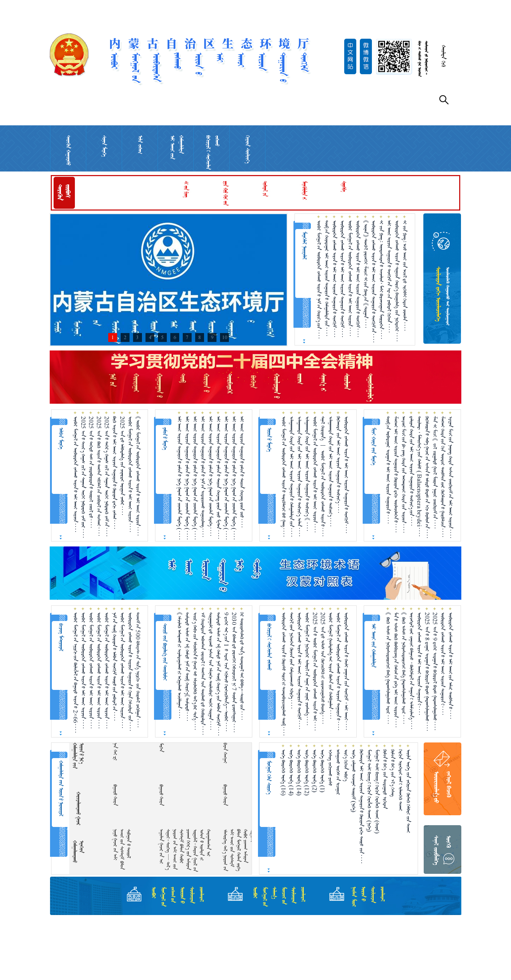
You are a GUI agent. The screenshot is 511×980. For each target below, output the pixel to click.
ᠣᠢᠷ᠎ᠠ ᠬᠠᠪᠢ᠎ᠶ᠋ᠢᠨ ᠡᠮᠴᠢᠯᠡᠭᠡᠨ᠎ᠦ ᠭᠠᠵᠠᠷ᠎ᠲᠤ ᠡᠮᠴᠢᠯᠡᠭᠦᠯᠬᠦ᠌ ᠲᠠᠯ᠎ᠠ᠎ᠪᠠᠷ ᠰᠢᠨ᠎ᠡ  (195, 671)
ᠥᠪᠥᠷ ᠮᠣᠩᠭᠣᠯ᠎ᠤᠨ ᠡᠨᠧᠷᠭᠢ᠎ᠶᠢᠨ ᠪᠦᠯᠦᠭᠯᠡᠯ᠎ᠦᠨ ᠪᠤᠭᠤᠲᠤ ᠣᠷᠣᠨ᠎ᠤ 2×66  (75, 672)
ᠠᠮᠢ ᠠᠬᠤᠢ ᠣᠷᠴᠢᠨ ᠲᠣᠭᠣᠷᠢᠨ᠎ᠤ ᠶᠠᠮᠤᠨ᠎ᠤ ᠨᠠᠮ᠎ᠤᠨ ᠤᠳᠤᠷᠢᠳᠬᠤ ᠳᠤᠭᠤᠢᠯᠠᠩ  (203, 477)
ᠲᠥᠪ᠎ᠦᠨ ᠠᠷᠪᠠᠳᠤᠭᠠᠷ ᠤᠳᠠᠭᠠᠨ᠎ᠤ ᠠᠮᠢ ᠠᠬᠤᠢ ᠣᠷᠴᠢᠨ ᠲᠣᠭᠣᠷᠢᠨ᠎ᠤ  (388, 470)
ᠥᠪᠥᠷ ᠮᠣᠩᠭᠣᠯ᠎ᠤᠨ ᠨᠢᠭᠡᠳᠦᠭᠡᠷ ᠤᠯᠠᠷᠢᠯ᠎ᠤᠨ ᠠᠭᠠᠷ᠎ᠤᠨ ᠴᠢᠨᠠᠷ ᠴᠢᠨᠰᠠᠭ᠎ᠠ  (307, 669)
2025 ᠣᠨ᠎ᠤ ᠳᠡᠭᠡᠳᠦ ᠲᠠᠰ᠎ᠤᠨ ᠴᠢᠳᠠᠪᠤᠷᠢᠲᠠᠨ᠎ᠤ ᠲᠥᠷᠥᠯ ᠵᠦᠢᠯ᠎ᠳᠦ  (91, 472)
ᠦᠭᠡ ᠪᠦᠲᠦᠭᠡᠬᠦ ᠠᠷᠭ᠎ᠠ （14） (291, 772)
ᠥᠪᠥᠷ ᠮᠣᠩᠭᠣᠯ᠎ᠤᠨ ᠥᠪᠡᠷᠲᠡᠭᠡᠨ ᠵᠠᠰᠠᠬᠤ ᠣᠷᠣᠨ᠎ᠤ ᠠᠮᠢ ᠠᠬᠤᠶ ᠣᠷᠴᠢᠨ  (315, 474)
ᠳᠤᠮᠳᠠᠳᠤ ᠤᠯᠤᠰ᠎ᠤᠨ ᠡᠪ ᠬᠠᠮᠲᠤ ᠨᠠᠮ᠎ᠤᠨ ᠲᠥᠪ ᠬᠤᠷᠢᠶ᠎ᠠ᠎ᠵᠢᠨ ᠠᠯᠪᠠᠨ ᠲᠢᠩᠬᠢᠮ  (218, 674)
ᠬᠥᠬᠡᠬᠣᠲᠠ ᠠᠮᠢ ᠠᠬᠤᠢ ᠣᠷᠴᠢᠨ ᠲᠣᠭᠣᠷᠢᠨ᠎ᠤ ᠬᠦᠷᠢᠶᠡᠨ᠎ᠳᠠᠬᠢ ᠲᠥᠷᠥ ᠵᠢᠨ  (361, 806)
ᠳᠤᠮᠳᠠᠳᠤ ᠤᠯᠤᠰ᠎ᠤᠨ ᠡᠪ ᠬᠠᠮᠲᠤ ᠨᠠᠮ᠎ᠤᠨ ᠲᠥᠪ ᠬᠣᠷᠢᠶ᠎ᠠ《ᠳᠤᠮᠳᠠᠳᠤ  (187, 666)
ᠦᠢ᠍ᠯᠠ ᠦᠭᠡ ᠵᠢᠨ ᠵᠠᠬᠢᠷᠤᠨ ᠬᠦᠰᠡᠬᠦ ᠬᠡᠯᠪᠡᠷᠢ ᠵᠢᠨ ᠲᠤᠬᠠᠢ (408, 791)
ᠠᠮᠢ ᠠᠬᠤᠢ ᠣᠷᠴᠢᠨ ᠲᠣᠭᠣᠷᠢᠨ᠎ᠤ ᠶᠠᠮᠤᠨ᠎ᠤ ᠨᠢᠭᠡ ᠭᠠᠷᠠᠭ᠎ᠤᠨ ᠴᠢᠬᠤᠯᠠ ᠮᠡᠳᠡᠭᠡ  (211, 476)
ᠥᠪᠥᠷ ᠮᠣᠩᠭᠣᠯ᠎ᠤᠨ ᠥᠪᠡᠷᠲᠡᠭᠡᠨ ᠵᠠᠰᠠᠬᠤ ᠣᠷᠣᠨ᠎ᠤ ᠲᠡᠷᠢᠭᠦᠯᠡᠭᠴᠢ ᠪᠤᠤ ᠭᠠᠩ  (284, 476)
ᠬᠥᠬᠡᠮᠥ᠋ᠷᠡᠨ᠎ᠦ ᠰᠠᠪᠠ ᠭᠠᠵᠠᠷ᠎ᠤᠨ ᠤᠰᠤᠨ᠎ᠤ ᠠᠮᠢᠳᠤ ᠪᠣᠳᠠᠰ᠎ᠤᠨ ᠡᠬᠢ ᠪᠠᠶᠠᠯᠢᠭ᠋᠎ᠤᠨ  (427, 477)
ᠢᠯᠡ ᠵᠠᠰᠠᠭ (140, 145)
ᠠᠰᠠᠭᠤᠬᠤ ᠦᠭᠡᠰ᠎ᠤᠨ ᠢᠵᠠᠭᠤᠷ (338, 772)
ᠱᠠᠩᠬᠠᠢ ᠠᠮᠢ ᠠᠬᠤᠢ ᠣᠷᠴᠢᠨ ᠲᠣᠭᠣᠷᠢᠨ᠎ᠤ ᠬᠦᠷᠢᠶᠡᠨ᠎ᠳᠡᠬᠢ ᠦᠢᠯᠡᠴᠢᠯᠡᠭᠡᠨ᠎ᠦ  (396, 474)
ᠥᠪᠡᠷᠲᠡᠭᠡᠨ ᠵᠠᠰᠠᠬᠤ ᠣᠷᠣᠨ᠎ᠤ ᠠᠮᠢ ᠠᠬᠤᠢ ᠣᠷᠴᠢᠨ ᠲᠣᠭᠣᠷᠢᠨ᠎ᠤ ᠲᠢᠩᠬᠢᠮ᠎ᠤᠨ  (373, 281)
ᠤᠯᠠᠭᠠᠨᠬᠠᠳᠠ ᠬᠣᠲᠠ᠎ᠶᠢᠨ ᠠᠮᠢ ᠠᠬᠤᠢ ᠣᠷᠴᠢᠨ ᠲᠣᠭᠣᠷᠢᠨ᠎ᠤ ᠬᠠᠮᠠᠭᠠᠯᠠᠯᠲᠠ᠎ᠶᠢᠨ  (292, 476)
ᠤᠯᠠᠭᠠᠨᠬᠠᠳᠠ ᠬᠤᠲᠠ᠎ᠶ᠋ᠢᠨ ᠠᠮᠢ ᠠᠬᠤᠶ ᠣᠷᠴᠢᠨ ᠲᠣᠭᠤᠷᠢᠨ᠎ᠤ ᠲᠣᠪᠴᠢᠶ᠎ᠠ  (331, 471)
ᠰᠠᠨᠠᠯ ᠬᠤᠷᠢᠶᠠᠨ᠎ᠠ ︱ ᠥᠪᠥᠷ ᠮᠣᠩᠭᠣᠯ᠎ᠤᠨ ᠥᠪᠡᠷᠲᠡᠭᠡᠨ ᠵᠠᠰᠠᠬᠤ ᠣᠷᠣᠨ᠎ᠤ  (323, 476)
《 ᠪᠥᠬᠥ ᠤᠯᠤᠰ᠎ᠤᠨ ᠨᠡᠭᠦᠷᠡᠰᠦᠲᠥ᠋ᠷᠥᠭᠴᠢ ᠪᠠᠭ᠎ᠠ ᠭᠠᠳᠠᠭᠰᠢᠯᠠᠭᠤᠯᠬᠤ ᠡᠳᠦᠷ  (388, 668)
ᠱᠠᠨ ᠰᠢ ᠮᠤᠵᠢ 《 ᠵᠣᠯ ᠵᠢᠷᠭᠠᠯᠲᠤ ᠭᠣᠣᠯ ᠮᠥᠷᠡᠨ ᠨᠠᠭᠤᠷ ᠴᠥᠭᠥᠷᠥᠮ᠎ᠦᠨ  (435, 472)
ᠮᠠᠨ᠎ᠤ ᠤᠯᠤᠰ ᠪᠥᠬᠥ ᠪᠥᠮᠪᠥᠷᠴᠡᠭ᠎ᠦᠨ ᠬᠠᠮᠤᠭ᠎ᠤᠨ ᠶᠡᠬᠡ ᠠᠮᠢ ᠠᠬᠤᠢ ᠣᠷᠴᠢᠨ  (396, 670)
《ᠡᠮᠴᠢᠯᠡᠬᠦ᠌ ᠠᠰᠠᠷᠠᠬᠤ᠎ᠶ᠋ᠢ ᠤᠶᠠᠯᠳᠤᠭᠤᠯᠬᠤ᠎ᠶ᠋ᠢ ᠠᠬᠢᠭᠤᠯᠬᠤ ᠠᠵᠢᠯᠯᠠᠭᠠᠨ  (179, 665)
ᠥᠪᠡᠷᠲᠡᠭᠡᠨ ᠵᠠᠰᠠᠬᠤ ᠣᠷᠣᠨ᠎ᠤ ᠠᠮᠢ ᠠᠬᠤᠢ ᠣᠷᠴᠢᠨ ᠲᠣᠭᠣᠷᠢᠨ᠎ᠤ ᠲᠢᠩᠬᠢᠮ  (334, 279)
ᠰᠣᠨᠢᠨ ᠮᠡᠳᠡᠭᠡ (104, 146)
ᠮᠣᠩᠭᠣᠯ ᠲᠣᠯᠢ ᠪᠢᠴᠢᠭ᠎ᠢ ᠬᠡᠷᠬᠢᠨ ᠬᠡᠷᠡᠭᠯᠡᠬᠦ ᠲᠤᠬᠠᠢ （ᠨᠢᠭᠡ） (369, 791)
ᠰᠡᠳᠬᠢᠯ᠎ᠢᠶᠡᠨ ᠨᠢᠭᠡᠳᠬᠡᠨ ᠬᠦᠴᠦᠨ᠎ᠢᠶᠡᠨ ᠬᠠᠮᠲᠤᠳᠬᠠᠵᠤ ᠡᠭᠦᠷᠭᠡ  (292, 660)
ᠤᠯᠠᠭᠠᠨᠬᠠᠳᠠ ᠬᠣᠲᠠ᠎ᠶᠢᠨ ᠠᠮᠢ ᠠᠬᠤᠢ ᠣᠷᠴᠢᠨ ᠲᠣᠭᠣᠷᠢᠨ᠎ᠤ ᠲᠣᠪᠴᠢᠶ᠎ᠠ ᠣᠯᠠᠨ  (299, 476)
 (167, 747)
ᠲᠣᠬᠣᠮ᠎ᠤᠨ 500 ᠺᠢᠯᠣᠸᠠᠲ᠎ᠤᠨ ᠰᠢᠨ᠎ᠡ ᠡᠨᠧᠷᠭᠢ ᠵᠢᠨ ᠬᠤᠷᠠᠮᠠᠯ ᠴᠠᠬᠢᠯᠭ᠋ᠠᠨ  (138, 670)
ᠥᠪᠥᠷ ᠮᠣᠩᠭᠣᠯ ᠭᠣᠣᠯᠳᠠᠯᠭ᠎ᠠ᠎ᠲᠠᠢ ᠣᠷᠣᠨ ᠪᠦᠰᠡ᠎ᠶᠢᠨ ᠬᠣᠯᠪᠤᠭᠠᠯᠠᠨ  (331, 665)
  (230, 753)
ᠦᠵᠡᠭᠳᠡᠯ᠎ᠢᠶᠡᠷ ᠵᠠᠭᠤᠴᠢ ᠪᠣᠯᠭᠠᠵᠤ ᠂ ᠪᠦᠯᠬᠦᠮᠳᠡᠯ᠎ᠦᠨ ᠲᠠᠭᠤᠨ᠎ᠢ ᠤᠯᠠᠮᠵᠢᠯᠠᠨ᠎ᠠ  (411, 671)
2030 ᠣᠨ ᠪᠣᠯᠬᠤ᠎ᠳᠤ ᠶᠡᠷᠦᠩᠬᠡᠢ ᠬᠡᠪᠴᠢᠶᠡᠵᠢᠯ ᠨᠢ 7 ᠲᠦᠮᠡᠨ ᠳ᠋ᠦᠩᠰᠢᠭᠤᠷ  (234, 672)
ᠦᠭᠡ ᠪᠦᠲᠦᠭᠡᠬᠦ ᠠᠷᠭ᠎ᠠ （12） (307, 772)
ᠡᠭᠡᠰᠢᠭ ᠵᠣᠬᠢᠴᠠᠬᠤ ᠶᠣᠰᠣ (330, 767)
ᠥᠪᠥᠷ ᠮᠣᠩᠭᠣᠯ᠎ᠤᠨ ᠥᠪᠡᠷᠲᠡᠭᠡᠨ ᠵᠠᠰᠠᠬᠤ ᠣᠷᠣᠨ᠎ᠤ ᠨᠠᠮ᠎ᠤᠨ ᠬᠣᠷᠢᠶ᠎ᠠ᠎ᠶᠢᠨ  (319, 279)
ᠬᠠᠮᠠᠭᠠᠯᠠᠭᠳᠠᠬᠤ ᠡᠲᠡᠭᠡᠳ (78, 852)
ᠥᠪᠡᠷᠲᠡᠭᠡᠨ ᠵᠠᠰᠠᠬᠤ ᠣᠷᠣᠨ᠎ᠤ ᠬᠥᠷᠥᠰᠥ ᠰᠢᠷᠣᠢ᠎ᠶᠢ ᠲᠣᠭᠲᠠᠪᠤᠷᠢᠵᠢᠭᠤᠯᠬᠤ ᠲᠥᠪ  (284, 674)
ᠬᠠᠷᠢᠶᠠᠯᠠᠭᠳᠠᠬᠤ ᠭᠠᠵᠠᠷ (78, 808)
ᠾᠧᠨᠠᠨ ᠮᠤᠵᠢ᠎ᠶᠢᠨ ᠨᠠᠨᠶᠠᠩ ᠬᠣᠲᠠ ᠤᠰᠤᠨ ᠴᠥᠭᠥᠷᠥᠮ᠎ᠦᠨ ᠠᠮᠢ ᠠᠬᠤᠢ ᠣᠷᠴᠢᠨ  (450, 477)
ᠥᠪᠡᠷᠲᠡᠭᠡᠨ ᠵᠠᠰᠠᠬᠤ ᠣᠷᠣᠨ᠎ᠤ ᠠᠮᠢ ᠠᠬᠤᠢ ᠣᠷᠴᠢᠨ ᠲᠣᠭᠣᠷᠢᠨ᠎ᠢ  (419, 663)
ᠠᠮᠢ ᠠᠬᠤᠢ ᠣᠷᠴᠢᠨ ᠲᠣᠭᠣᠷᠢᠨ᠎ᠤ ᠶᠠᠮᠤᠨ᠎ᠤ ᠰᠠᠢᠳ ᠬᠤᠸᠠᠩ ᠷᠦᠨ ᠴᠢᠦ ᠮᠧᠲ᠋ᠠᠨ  (218, 477)
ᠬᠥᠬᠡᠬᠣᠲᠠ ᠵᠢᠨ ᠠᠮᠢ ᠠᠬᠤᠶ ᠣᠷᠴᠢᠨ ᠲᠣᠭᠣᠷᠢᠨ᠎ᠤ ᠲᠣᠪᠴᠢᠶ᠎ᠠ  (338, 464)
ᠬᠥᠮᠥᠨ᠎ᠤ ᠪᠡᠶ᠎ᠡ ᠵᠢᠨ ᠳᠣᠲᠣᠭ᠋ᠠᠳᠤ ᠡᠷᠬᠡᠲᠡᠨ (385, 779)
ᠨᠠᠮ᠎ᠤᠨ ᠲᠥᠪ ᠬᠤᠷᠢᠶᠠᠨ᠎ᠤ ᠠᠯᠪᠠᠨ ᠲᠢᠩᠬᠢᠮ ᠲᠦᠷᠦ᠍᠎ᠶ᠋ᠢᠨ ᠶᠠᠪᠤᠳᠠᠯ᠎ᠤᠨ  (114, 666)
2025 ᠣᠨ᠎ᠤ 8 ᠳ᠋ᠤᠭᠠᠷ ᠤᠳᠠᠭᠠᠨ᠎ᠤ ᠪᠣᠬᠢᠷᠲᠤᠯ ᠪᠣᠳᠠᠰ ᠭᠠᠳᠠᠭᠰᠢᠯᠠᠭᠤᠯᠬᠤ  (427, 671)
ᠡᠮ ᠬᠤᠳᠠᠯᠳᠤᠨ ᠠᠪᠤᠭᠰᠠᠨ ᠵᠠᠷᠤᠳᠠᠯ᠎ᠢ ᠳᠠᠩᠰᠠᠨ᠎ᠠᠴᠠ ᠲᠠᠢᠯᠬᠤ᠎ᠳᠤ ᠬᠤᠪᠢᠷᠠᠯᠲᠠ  (203, 673)
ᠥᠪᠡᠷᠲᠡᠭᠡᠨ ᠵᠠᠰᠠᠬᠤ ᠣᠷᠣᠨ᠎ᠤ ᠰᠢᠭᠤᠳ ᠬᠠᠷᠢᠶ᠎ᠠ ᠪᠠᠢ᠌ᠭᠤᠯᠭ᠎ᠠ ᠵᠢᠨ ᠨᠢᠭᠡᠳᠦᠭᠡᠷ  (397, 281)
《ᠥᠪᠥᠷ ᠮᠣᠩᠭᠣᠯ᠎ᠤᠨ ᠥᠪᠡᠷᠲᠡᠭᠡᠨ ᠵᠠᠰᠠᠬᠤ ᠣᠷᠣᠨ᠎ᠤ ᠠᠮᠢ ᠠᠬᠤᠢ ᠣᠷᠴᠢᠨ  (138, 476)
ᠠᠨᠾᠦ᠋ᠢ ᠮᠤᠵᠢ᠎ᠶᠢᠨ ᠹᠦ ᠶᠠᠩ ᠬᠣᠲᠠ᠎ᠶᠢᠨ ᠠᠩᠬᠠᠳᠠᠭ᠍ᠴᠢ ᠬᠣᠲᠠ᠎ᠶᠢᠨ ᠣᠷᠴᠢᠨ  (404, 474)
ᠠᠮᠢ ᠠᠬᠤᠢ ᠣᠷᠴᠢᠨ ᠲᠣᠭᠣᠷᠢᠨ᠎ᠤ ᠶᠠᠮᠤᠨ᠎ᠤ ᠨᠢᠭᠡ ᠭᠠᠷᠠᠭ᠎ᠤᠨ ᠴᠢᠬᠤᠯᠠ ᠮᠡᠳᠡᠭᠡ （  (179, 478)
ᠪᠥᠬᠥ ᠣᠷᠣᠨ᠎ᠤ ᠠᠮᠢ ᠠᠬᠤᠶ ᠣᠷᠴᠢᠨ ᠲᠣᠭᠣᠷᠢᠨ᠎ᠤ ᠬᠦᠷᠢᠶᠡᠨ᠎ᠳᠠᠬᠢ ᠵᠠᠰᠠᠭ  (114, 472)
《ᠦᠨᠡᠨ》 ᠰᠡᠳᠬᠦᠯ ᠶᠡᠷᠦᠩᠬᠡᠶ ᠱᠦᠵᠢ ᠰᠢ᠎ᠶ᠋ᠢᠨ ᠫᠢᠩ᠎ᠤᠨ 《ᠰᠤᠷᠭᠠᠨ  (366, 274)
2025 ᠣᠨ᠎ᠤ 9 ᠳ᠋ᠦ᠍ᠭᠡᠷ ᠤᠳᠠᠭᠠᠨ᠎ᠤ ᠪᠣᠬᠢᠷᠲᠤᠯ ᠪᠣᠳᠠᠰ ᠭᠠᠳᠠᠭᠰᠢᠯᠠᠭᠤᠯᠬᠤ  (435, 671)
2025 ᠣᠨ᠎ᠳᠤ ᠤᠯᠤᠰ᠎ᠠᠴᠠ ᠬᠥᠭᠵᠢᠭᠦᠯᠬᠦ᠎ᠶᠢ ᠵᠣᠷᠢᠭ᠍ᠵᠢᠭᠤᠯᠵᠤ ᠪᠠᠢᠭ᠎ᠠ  (323, 668)
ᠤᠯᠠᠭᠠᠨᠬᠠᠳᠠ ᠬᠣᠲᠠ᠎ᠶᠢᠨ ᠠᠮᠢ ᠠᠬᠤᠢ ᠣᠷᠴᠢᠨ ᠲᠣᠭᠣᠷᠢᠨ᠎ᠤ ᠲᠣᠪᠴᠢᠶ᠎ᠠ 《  (307, 473)
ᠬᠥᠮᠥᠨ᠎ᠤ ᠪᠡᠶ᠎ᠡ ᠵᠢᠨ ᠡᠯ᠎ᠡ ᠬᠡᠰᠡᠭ (393, 773)
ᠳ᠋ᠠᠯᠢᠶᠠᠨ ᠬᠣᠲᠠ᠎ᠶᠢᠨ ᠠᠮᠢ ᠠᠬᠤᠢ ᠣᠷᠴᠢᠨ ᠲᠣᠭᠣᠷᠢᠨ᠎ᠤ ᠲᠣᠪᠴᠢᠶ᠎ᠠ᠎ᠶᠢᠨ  (411, 471)
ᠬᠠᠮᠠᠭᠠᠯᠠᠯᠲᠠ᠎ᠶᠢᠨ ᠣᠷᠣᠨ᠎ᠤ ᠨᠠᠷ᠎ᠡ (78, 756)
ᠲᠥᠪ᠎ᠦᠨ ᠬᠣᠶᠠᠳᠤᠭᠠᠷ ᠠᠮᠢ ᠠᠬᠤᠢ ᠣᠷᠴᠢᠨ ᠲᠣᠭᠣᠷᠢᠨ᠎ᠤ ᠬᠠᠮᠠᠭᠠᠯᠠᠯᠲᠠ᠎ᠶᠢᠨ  (327, 278)
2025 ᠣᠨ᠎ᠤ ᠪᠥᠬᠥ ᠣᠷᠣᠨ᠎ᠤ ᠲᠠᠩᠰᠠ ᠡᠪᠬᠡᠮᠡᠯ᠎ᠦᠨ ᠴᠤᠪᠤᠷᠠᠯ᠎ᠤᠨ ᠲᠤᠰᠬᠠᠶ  (99, 476)
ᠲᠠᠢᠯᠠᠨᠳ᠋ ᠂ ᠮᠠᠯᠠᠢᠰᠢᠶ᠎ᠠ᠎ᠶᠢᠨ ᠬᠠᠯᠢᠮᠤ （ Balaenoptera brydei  (419, 476)
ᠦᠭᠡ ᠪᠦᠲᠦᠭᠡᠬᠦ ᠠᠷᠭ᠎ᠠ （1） (322, 771)
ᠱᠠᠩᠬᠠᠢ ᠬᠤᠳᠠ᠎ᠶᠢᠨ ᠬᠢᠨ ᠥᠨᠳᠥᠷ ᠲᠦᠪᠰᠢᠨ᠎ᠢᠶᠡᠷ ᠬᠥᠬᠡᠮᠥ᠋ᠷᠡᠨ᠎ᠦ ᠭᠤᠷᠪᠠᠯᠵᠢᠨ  (443, 477)
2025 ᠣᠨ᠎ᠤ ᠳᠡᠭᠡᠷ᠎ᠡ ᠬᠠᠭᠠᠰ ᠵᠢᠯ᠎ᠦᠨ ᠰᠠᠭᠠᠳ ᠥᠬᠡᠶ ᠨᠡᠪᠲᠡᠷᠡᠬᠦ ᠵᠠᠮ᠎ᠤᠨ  (107, 476)
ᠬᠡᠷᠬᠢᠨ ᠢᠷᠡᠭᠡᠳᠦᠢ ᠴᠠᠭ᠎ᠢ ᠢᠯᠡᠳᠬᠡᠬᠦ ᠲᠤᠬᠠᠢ (400, 780)
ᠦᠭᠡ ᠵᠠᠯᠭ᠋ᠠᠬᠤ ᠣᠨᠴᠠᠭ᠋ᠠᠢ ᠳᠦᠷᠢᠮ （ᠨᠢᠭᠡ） (354, 781)
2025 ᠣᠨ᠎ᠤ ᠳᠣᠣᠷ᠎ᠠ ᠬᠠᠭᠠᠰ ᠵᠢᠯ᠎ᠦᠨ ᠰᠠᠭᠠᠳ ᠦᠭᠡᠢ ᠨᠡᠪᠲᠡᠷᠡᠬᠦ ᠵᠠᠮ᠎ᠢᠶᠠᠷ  (83, 477)
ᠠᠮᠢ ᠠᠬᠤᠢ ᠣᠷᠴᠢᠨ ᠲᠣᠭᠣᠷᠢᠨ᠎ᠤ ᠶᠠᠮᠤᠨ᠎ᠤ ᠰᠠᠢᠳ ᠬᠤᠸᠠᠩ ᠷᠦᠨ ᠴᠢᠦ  (242, 472)
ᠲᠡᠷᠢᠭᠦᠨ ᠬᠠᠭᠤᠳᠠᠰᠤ (68, 150)
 (74, 749)
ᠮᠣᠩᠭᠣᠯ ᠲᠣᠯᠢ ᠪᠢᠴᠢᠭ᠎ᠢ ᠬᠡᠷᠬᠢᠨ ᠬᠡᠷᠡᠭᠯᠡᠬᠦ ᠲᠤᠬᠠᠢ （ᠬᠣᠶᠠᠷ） (377, 791)
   (120, 752)
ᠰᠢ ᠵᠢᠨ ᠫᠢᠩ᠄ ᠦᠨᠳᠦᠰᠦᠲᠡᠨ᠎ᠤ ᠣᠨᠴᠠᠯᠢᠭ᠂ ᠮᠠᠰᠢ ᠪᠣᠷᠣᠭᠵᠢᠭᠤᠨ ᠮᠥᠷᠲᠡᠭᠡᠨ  (381, 279)
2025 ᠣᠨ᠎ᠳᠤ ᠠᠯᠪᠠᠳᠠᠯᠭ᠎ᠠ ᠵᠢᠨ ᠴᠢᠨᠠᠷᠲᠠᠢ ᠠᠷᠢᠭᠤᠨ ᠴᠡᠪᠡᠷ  (122, 466)
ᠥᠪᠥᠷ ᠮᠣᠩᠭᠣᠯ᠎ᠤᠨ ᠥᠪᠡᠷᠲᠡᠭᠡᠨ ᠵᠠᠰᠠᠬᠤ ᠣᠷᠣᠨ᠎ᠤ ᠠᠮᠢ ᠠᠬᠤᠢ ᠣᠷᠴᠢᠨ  (350, 278)
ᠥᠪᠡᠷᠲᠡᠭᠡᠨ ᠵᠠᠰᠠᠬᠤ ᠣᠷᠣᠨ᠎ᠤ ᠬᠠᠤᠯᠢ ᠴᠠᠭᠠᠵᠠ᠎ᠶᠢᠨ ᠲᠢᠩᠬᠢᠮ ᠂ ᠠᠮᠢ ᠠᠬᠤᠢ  (346, 671)
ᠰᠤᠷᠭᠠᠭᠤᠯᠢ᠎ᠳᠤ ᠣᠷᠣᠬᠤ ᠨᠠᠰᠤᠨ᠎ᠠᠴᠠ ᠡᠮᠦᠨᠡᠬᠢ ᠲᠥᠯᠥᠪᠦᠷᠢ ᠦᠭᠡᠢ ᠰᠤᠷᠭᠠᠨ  (211, 671)
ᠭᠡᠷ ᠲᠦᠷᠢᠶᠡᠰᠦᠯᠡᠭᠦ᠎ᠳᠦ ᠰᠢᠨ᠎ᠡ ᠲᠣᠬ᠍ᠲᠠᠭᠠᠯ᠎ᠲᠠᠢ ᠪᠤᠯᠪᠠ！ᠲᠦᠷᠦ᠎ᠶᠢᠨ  (242, 666)
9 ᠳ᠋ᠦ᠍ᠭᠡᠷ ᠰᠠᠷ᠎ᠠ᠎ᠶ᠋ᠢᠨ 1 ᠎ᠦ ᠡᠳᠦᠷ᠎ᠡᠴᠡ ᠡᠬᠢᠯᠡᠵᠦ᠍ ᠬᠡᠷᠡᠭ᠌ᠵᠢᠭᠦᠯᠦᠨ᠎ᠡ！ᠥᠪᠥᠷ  (226, 672)
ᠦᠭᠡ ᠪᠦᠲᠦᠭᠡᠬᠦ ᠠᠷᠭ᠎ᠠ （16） (283, 772)
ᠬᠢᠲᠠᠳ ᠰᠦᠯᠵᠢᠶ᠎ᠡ (248, 149)
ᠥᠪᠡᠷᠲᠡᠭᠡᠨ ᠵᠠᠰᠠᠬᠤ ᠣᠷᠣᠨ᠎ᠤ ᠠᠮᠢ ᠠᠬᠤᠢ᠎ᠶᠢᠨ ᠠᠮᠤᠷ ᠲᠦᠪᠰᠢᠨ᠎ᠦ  (450, 665)
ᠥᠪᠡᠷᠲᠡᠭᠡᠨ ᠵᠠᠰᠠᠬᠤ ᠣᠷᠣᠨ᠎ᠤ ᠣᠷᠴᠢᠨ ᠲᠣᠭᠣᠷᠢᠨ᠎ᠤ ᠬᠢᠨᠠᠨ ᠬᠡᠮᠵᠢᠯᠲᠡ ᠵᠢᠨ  (130, 671)
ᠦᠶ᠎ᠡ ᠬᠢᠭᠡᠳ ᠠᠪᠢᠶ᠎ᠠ (346, 765)
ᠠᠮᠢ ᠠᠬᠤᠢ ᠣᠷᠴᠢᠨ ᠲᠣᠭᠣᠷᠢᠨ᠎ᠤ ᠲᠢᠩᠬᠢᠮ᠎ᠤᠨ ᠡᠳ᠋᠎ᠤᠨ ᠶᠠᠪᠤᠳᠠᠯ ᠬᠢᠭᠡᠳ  (389, 276)
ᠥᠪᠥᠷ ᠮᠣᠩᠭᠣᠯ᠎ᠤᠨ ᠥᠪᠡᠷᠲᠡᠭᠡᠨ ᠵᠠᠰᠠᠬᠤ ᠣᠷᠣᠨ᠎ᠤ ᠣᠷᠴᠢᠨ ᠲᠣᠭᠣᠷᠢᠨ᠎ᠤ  (338, 671)
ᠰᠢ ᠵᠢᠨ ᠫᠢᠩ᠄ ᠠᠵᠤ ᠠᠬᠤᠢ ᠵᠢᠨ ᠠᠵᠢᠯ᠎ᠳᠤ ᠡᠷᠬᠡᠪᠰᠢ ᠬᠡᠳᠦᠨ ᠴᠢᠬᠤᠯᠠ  (405, 275)
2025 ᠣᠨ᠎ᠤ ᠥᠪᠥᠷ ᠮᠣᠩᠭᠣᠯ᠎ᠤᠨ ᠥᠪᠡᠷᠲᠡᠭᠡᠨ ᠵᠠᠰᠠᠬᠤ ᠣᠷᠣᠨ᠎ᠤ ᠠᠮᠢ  (315, 671)
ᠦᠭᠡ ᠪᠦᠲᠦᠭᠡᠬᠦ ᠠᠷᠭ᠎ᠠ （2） (315, 771)
